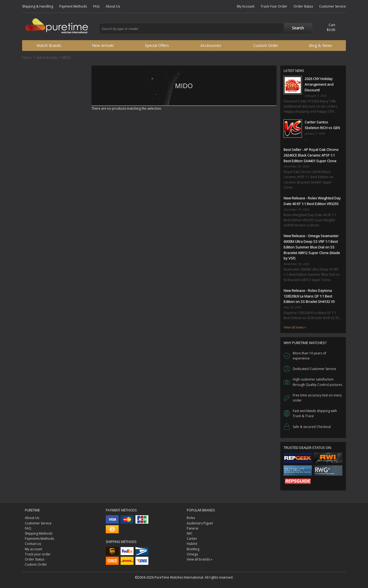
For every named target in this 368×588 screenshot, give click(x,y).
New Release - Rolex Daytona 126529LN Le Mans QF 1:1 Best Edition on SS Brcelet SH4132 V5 (309, 296)
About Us (113, 6)
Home (27, 58)
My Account (246, 6)
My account (33, 549)
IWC (190, 533)
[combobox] (206, 29)
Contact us (33, 544)
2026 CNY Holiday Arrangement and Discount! (319, 84)
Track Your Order (274, 6)
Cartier (192, 539)
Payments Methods (39, 539)
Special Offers (157, 45)
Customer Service (333, 6)
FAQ (96, 6)
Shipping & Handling (38, 6)
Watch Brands (49, 45)
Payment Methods (73, 6)
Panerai (192, 528)
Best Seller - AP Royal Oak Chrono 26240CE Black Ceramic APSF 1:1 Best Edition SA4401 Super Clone (311, 155)
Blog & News (321, 45)
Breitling (193, 549)
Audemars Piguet (200, 523)
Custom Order (266, 45)
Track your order (38, 554)
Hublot (192, 544)
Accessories (211, 45)
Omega (192, 554)
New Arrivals (103, 45)
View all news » (295, 327)
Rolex (191, 518)
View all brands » (200, 559)
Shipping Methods (39, 533)
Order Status (303, 6)
